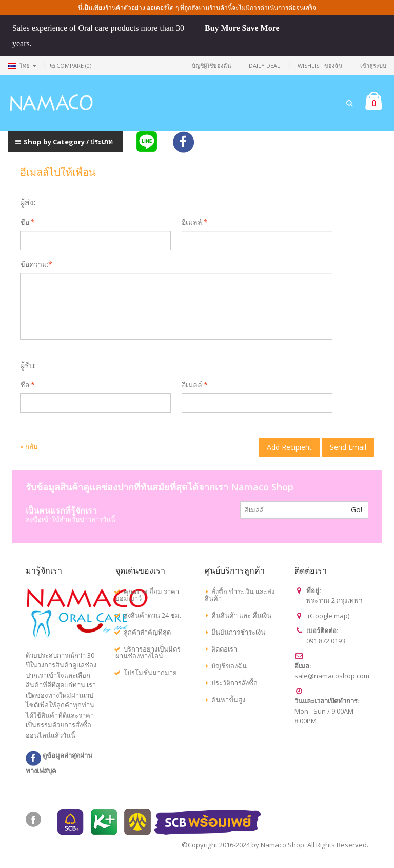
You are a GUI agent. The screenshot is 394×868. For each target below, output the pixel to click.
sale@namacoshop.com (332, 676)
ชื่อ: (25, 222)
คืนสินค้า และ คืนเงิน (241, 615)
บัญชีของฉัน (229, 666)
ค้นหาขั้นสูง (228, 700)
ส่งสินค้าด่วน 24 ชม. (152, 615)
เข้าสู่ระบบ (373, 65)
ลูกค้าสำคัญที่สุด (147, 632)
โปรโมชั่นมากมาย (150, 673)
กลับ (29, 446)
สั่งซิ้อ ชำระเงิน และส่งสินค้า (240, 595)
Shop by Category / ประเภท (64, 142)
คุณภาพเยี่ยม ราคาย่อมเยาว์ (147, 595)
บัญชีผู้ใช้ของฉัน (212, 65)
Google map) (330, 616)
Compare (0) (70, 65)
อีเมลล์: (193, 222)
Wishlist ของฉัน (320, 65)
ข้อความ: (34, 264)
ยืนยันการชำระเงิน (238, 632)
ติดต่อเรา (224, 649)
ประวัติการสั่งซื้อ (234, 683)
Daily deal (264, 65)
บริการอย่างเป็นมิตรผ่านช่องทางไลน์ (148, 652)
